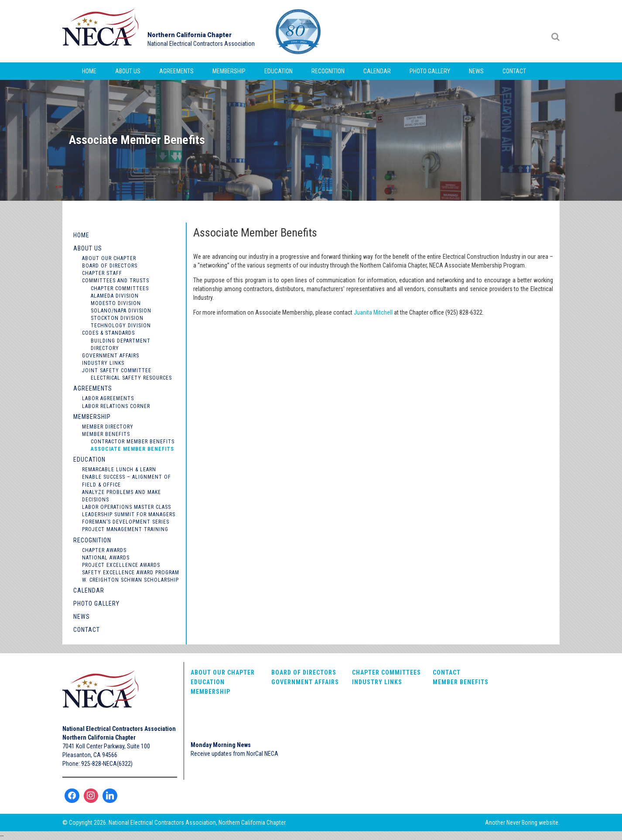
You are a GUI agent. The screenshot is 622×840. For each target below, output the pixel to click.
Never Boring (522, 823)
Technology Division (121, 326)
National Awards (106, 558)
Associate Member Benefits (132, 449)
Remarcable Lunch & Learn (119, 470)
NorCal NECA (102, 31)
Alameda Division (115, 296)
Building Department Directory (121, 345)
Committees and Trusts (116, 281)
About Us (128, 71)
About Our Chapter (109, 258)
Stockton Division (117, 318)
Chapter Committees (120, 288)
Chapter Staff (102, 273)
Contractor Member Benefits (133, 442)
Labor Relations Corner (116, 406)
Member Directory (108, 427)
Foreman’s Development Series (126, 522)
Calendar (377, 71)
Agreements (176, 71)
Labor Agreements (108, 398)
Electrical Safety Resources (131, 378)
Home (89, 71)
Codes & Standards (108, 333)
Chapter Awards (104, 550)
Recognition (328, 71)
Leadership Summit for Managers (129, 514)
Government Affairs (111, 356)
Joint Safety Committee (117, 370)
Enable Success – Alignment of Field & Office (126, 481)
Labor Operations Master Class (126, 507)
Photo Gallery (430, 71)
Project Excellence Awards (121, 565)
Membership (229, 71)
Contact (514, 71)
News (476, 71)
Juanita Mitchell (373, 312)
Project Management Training (125, 529)
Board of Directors (110, 266)
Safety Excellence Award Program (131, 573)
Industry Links (103, 363)
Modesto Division (116, 303)
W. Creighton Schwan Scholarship (130, 580)
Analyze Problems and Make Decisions (121, 496)
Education (279, 71)
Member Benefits (106, 434)
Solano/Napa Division (121, 311)
